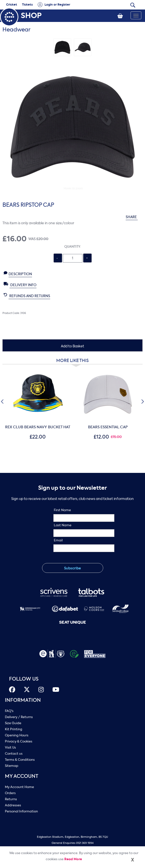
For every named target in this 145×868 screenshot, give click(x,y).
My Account (22, 776)
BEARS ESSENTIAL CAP (108, 427)
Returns (11, 799)
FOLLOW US (24, 679)
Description (18, 274)
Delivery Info (20, 285)
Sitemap (12, 766)
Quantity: (72, 247)
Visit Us (10, 747)
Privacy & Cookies (19, 741)
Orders (10, 793)
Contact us (14, 754)
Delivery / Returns (19, 717)
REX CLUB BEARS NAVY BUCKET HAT (38, 427)
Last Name (63, 525)
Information (23, 700)
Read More (73, 859)
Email (58, 540)
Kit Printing (14, 729)
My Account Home (19, 787)
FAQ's (9, 711)
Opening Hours (17, 735)
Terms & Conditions (20, 760)
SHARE (134, 217)
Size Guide (13, 723)
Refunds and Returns (27, 296)
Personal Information (21, 811)
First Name (62, 510)
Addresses (13, 805)
